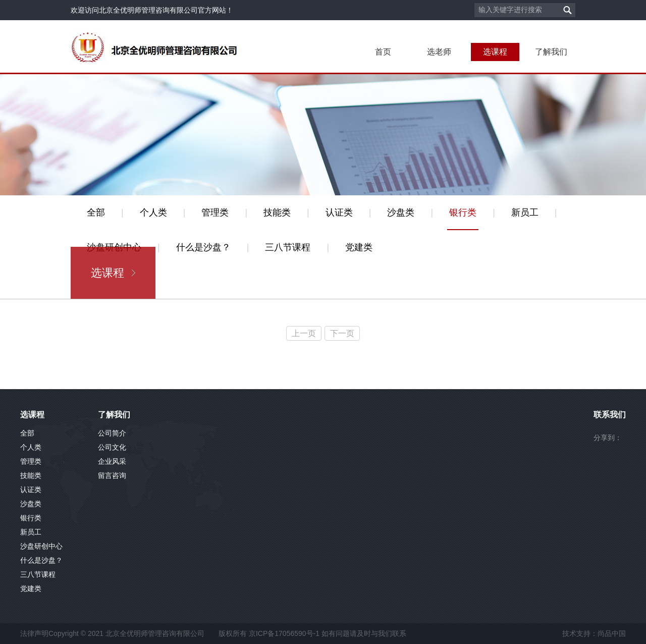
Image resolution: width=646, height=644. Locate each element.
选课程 (495, 52)
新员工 (525, 212)
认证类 (339, 212)
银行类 (463, 212)
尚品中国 (612, 633)
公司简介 (112, 433)
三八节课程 (288, 247)
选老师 (439, 52)
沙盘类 (401, 212)
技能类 (277, 212)
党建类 (359, 247)
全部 (96, 212)
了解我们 (551, 52)
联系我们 (610, 415)
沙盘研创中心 (41, 546)
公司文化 (112, 447)
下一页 (342, 333)
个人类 (153, 212)
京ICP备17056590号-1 (284, 633)
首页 (383, 52)
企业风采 (112, 461)
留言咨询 (112, 475)
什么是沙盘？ (203, 247)
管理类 (215, 212)
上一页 (304, 333)
